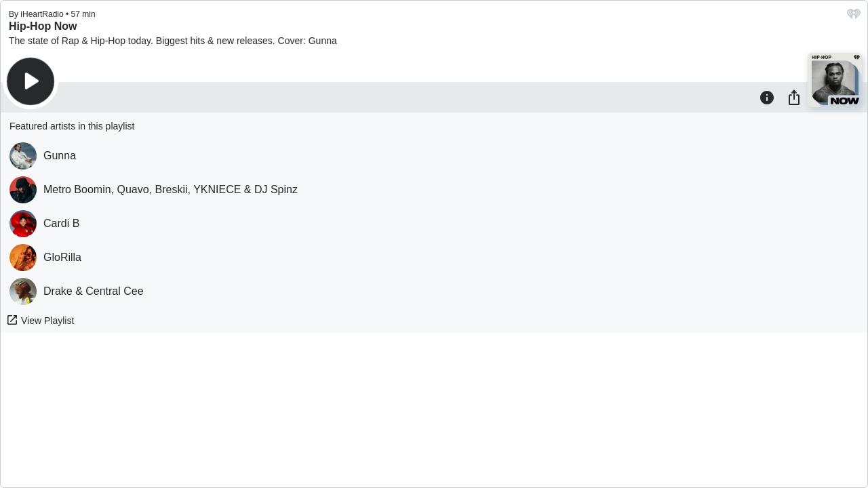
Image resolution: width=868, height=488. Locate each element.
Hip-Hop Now (43, 26)
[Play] (31, 81)
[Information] (767, 97)
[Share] (794, 97)
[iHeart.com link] (854, 17)
